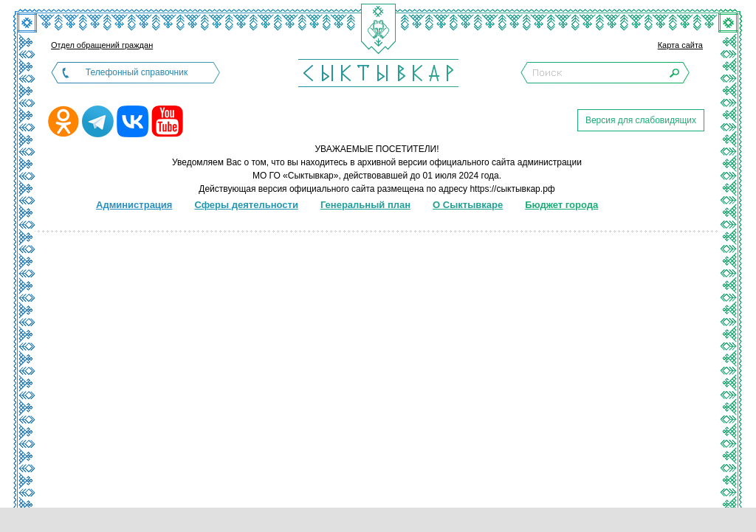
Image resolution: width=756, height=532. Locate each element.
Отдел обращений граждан (102, 45)
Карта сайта (680, 45)
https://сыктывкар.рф (512, 189)
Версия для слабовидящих (641, 120)
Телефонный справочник (137, 72)
